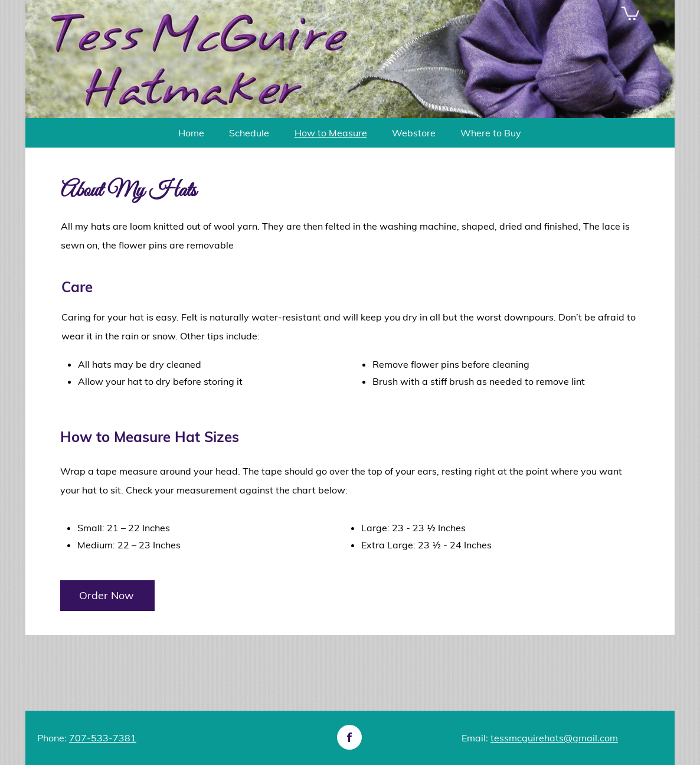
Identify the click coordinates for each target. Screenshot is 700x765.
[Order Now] (107, 596)
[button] (630, 13)
